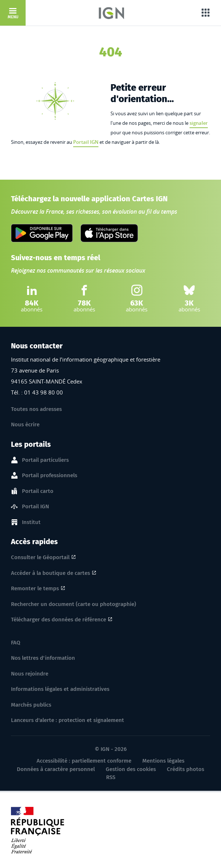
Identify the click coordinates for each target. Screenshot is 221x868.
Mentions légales (163, 761)
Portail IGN (86, 142)
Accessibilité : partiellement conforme (84, 761)
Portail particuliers (45, 460)
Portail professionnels (50, 476)
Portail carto (38, 491)
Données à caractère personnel (56, 769)
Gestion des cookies (131, 769)
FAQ (16, 643)
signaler (199, 123)
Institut (31, 523)
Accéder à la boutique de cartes (50, 573)
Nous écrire (25, 424)
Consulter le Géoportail (40, 557)
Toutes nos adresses (36, 409)
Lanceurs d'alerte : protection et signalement (68, 720)
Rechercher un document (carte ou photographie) (74, 604)
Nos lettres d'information (43, 658)
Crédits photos (186, 769)
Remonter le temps (35, 588)
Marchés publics (31, 705)
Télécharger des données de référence (59, 620)
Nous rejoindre (30, 674)
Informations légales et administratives (60, 689)
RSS (111, 777)
